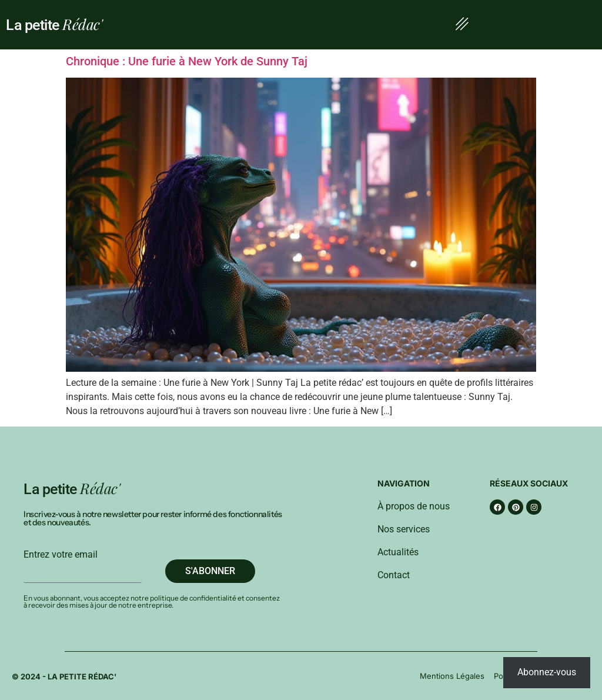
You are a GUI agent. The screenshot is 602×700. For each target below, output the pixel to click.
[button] (462, 25)
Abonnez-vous (547, 672)
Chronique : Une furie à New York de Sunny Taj (187, 61)
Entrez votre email (61, 555)
